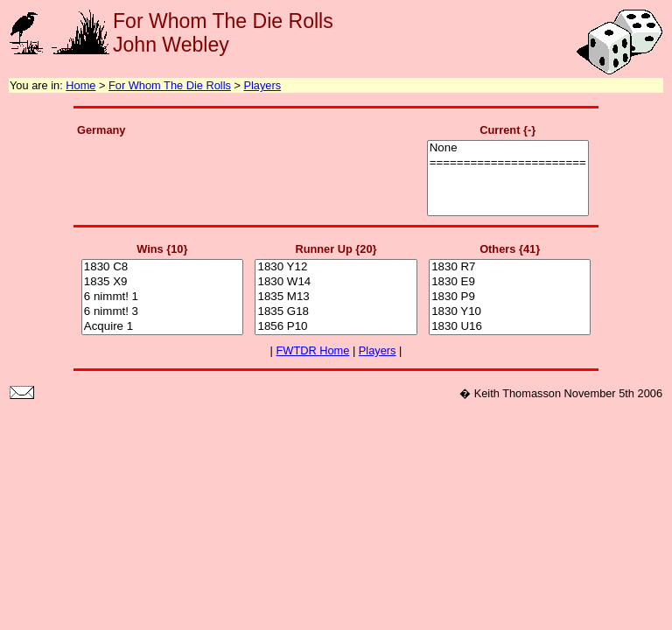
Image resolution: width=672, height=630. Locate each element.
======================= (508, 163)
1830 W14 (336, 282)
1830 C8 (162, 267)
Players (262, 85)
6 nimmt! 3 (162, 312)
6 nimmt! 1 (162, 297)
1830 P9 (510, 297)
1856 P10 (336, 327)
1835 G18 (336, 312)
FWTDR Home (313, 350)
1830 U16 (510, 327)
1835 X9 (162, 282)
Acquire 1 (162, 327)
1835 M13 (336, 297)
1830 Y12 (336, 267)
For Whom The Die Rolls (170, 85)
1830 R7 (510, 267)
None (508, 148)
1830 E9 (510, 282)
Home (80, 85)
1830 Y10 (510, 312)
